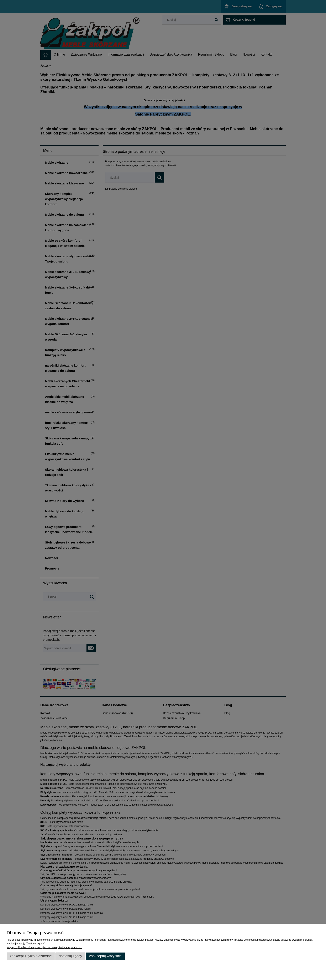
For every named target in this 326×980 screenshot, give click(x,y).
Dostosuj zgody (70, 956)
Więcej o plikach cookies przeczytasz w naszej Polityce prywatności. (44, 947)
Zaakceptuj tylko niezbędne (31, 956)
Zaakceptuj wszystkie (105, 956)
